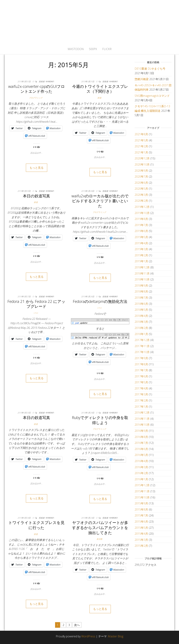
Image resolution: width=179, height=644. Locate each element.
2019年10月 (142, 213)
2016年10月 (142, 425)
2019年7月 (141, 225)
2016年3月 (141, 467)
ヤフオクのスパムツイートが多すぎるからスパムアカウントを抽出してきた (100, 527)
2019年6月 (141, 231)
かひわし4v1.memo (90, 22)
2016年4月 (141, 461)
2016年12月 (142, 413)
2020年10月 (142, 164)
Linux (36, 313)
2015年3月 (141, 540)
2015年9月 (141, 503)
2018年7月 (141, 298)
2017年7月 (141, 370)
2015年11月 (142, 491)
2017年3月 (141, 394)
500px (93, 49)
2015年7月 (141, 515)
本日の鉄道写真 (36, 196)
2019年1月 (141, 261)
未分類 (99, 539)
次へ (77, 625)
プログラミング (36, 98)
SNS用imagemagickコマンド (152, 96)
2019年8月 (141, 219)
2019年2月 (141, 255)
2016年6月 (141, 449)
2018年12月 (142, 267)
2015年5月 (141, 528)
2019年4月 (141, 243)
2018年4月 (141, 316)
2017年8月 (141, 364)
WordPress (88, 636)
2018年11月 (142, 273)
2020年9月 (141, 171)
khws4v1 (50, 81)
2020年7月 (141, 177)
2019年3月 (141, 249)
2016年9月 (141, 431)
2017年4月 (141, 388)
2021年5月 (141, 140)
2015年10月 (142, 497)
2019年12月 (142, 207)
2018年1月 (141, 334)
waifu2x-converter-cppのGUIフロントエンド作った (37, 89)
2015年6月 (141, 522)
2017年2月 (141, 400)
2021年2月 (141, 146)
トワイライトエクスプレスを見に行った (36, 525)
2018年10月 (142, 279)
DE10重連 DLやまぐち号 (150, 69)
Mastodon (76, 49)
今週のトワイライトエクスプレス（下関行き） (100, 89)
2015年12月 (142, 485)
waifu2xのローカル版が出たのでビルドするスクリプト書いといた (100, 201)
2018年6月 (141, 304)
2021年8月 (141, 134)
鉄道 (99, 98)
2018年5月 (141, 310)
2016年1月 (141, 479)
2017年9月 (141, 358)
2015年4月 (141, 534)
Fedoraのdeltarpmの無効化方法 (100, 301)
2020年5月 (141, 189)
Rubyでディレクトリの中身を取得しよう (100, 420)
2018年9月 (141, 286)
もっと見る (37, 168)
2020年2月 (141, 201)
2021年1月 (141, 152)
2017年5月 (141, 382)
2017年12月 (142, 340)
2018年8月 (141, 291)
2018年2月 (141, 328)
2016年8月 (141, 437)
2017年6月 (141, 376)
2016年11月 (142, 419)
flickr (107, 49)
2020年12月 (142, 158)
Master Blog (116, 636)
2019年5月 (141, 237)
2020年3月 (141, 195)
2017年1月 (141, 407)
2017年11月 (142, 346)
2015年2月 (141, 546)
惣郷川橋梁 (142, 79)
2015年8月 (141, 509)
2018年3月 (141, 322)
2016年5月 (141, 455)
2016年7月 (141, 443)
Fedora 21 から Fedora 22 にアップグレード (36, 304)
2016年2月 (141, 473)
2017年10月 (142, 352)
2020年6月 (141, 183)
